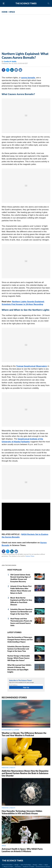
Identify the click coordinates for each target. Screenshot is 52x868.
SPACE (12, 12)
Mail (20, 70)
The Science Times (26, 3)
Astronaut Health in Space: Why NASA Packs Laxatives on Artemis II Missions (22, 850)
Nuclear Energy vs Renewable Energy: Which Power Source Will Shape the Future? (19, 658)
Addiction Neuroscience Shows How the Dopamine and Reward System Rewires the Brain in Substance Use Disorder (25, 773)
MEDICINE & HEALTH (8, 768)
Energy (35, 865)
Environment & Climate (43, 867)
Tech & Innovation (7, 865)
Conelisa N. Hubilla (10, 61)
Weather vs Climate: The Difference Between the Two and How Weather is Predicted (24, 734)
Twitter (8, 70)
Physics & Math (8, 867)
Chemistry (18, 867)
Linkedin (12, 70)
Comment (16, 70)
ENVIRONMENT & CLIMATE (10, 730)
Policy (41, 865)
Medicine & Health (28, 867)
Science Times (30, 556)
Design (16, 865)
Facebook (4, 70)
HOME (5, 12)
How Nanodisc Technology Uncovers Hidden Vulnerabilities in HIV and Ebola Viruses (22, 812)
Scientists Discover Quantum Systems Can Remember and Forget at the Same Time (21, 612)
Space (46, 865)
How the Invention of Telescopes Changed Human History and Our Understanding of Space (20, 639)
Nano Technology (26, 865)
